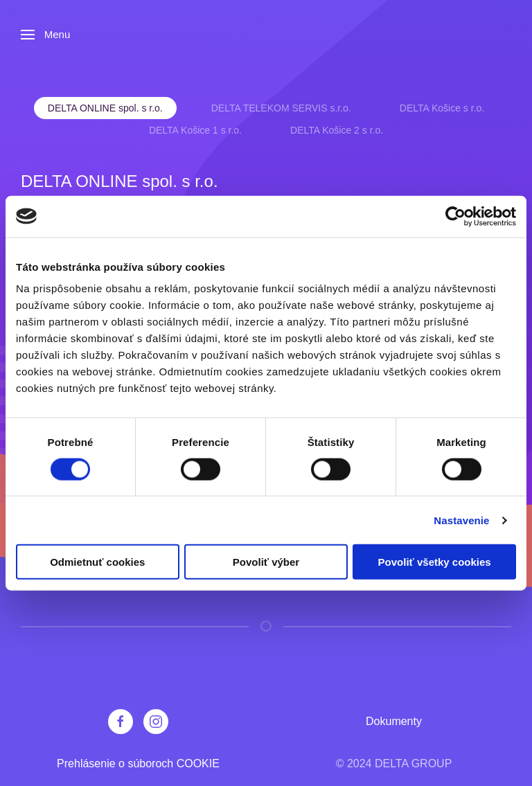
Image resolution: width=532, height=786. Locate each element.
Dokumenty (394, 721)
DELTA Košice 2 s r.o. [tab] (337, 130)
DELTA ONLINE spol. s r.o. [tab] (105, 108)
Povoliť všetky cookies (435, 562)
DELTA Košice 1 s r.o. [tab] (195, 130)
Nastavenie (461, 520)
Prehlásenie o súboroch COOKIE (138, 763)
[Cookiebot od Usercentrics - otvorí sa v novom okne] (455, 216)
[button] (45, 35)
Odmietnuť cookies (97, 562)
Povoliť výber (266, 562)
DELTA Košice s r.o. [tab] (442, 108)
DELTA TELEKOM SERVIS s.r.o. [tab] (281, 108)
